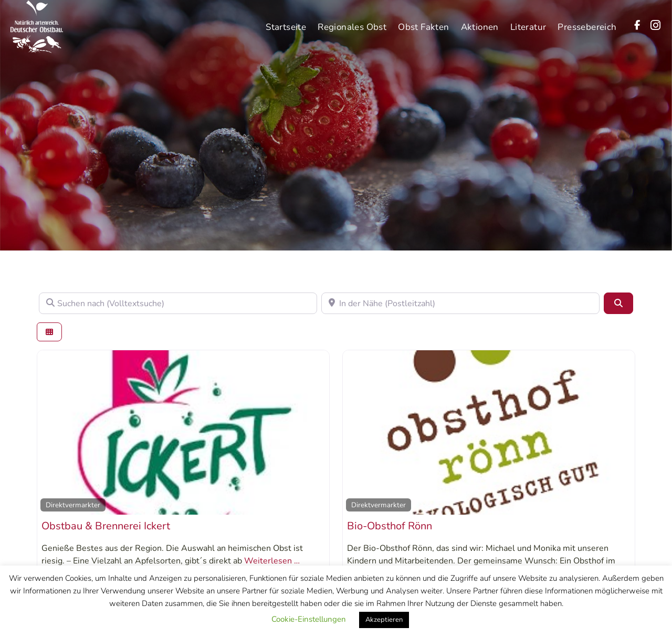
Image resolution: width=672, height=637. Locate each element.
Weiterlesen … (272, 561)
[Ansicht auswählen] (49, 332)
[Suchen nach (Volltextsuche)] (178, 303)
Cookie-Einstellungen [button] (309, 619)
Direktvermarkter (73, 505)
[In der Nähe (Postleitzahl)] (460, 303)
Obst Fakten (423, 22)
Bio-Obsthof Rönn (390, 526)
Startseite (286, 22)
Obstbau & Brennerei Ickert (106, 526)
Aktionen (480, 22)
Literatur (528, 22)
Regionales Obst (352, 22)
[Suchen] (618, 303)
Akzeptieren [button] (384, 620)
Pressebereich (587, 22)
